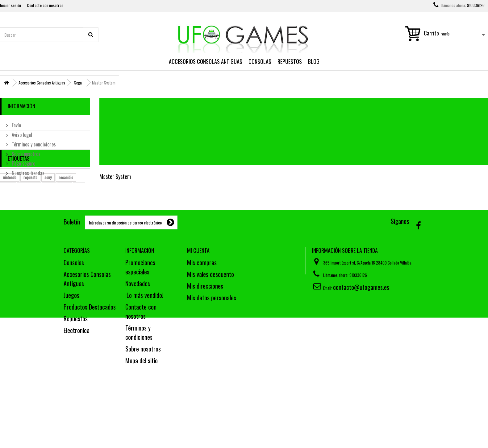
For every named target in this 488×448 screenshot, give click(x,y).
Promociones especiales (140, 317)
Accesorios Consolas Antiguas (206, 61)
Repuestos (290, 61)
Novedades (138, 334)
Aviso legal (21, 132)
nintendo (10, 212)
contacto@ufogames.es (361, 337)
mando (8, 221)
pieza (65, 221)
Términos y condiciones (33, 142)
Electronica (77, 380)
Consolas (260, 61)
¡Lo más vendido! (144, 345)
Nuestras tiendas (27, 171)
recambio (66, 212)
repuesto (30, 212)
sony (48, 212)
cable (49, 221)
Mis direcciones (205, 336)
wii (5, 230)
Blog (314, 61)
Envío (16, 123)
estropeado (29, 221)
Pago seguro (23, 161)
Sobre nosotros (25, 151)
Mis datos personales (212, 348)
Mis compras (202, 313)
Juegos (71, 345)
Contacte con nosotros (45, 5)
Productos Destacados (90, 357)
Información (21, 106)
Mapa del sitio (142, 411)
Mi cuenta (198, 301)
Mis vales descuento (211, 324)
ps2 (79, 221)
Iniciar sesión (10, 5)
